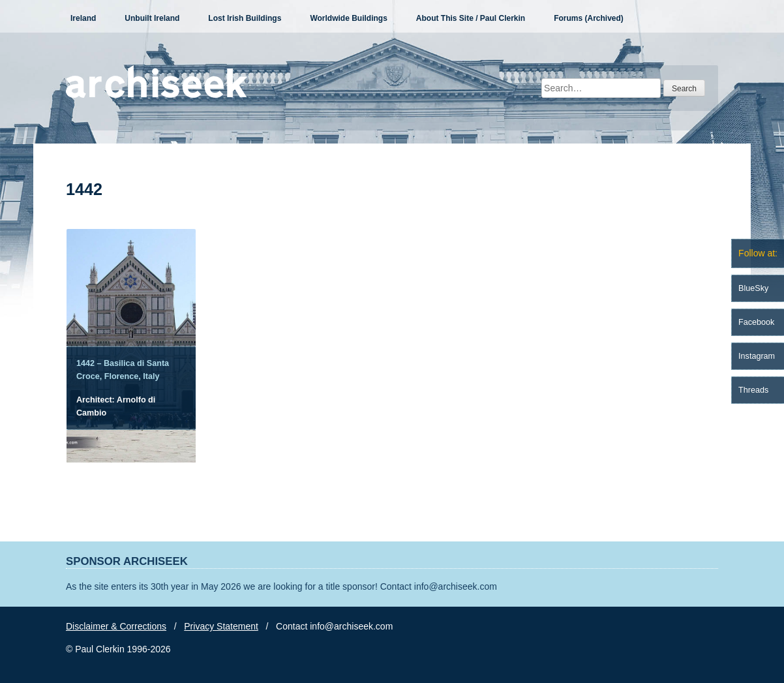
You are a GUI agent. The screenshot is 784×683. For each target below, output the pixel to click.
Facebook (756, 322)
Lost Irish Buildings (245, 18)
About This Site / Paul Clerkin (471, 18)
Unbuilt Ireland (152, 18)
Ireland (83, 18)
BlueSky (753, 288)
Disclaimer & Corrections (116, 626)
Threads (753, 390)
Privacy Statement (221, 626)
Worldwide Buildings (348, 18)
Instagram (757, 356)
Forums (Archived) (589, 18)
